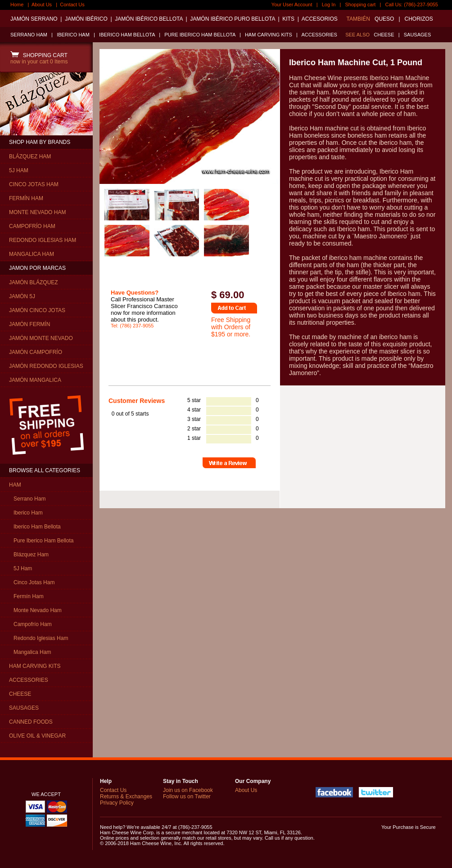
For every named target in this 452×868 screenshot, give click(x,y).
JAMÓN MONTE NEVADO (41, 338)
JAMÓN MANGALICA (35, 380)
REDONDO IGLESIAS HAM (43, 240)
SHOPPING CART (39, 55)
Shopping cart (361, 4)
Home (17, 4)
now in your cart (39, 62)
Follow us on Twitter (187, 796)
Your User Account (292, 4)
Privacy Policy (117, 803)
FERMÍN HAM (26, 198)
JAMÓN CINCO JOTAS (37, 310)
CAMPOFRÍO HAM (32, 226)
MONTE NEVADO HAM (37, 212)
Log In (329, 4)
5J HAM (19, 170)
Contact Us (72, 4)
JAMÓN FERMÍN (29, 324)
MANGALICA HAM (32, 254)
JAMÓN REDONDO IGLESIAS (46, 366)
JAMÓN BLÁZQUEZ (34, 282)
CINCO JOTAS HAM (34, 184)
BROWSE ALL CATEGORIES (45, 470)
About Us (42, 4)
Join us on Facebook (188, 790)
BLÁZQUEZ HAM (30, 157)
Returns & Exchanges (126, 796)
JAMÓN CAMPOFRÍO (36, 352)
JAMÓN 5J (22, 296)
